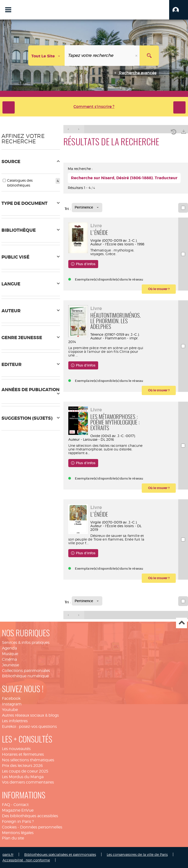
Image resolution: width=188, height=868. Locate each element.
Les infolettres (15, 721)
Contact (21, 805)
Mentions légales (18, 833)
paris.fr (8, 854)
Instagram (12, 704)
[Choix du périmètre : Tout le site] (47, 56)
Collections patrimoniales (26, 671)
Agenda (9, 648)
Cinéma (9, 659)
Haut (182, 623)
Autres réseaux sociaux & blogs (30, 715)
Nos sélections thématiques (28, 760)
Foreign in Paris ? (18, 821)
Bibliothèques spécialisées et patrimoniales (60, 854)
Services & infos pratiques (26, 643)
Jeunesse (11, 665)
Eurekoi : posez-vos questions (29, 727)
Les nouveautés (16, 749)
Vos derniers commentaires (28, 782)
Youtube (10, 710)
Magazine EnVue (18, 810)
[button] (179, 10)
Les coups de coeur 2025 (25, 771)
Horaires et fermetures (23, 754)
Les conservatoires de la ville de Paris (137, 854)
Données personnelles (41, 827)
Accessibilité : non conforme (26, 860)
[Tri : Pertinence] (87, 208)
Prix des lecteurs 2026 (22, 766)
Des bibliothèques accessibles (30, 816)
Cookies (9, 827)
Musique (10, 654)
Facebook (11, 698)
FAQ (6, 805)
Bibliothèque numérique (25, 676)
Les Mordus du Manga (23, 777)
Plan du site (13, 838)
